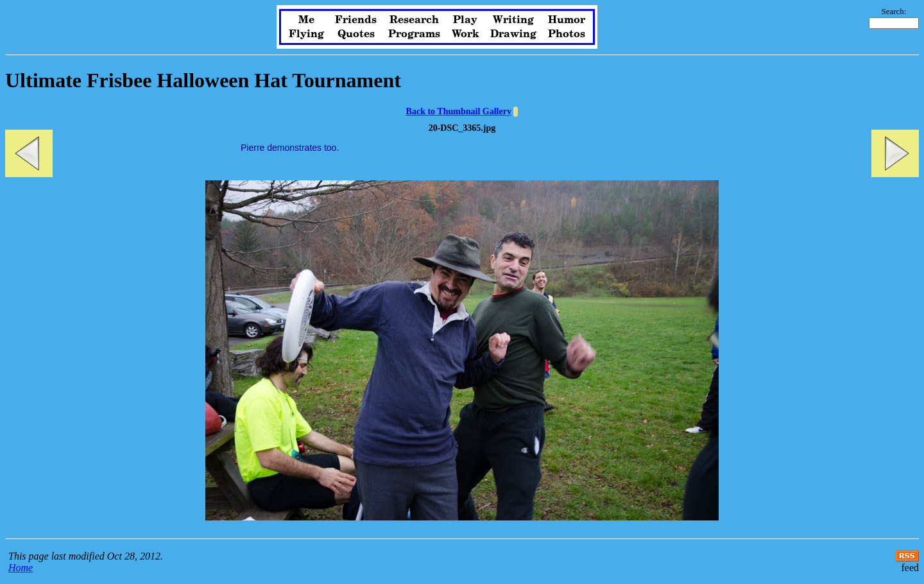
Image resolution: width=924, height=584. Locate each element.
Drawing (513, 34)
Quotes (356, 34)
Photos (567, 34)
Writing (513, 20)
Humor (567, 20)
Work (466, 34)
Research (414, 20)
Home (21, 568)
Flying (306, 34)
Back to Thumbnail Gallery (459, 111)
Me (306, 20)
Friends (356, 20)
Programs (414, 34)
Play (465, 20)
